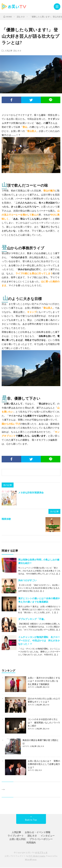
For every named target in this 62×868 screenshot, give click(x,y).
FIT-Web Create (37, 856)
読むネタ (17, 51)
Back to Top (31, 820)
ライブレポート (16, 836)
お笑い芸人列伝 (18, 839)
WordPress (31, 859)
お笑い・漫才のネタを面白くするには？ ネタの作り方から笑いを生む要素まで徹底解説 (44, 681)
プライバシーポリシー (41, 839)
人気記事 (8, 51)
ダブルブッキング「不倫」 (32, 619)
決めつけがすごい (27, 580)
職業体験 (6, 519)
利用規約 (31, 842)
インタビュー (48, 836)
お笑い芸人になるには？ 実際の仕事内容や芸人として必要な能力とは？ (44, 764)
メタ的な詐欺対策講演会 (31, 492)
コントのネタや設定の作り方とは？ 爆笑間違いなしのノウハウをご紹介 (44, 722)
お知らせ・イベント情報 (38, 832)
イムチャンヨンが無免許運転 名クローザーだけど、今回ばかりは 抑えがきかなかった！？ (39, 640)
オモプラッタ (41, 852)
